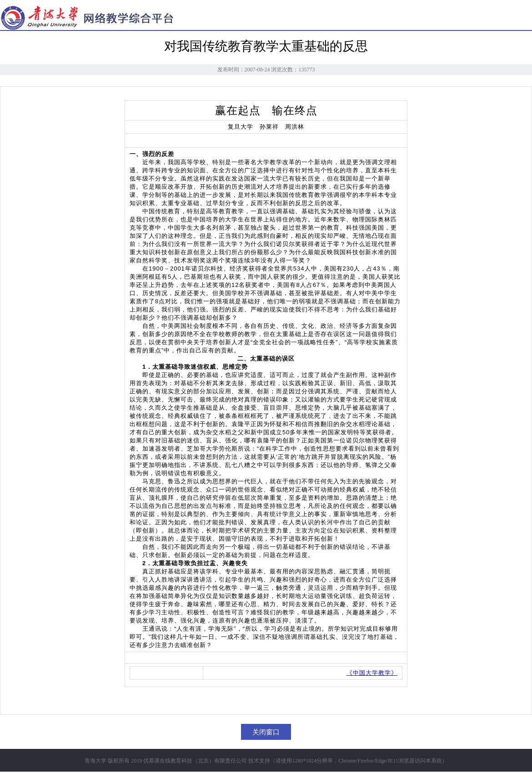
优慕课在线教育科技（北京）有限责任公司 (195, 761)
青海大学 (95, 761)
